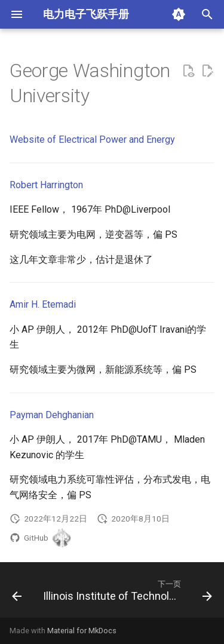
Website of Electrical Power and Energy (92, 139)
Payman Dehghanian (52, 415)
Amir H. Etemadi (43, 304)
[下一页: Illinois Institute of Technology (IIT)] (126, 594)
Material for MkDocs (82, 631)
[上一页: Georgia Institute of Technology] (17, 594)
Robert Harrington (46, 185)
